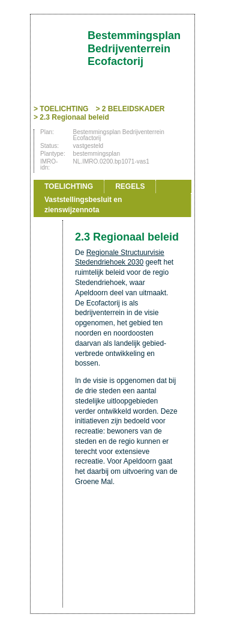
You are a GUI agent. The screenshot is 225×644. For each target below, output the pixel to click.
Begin (47, 152)
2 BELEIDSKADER (133, 109)
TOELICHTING (64, 109)
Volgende (47, 188)
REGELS (130, 186)
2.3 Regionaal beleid (74, 117)
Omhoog (47, 206)
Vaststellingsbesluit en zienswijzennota (83, 205)
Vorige (47, 170)
